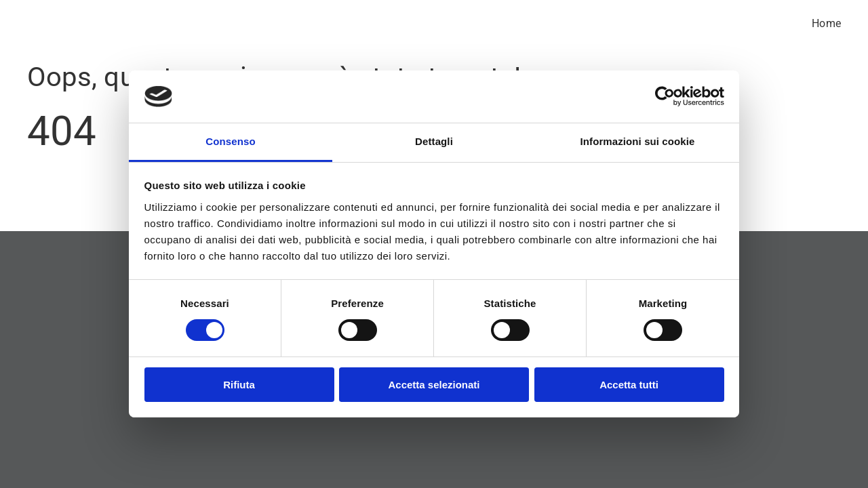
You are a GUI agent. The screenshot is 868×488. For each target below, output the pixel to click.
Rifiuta (239, 385)
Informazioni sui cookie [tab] (638, 141)
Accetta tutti (629, 385)
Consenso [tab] (230, 141)
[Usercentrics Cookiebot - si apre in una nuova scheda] (665, 96)
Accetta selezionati (434, 385)
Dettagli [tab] (434, 141)
